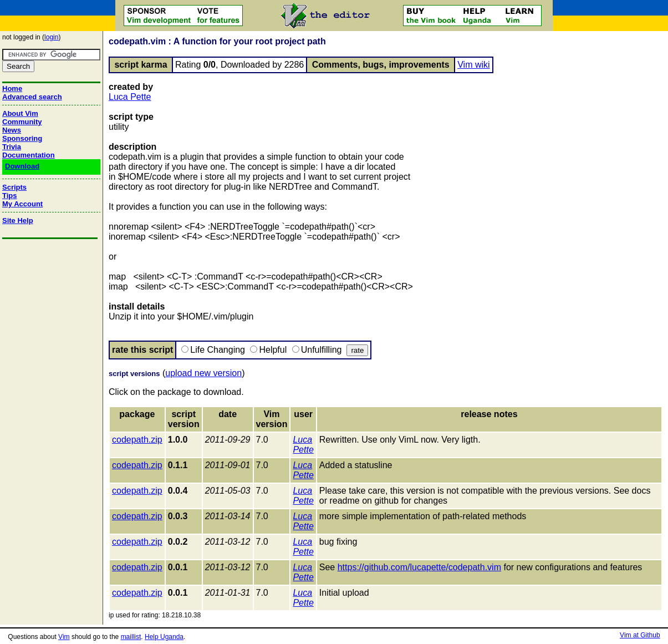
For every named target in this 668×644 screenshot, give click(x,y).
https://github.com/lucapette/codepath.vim (419, 567)
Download (22, 166)
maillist (131, 637)
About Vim (20, 113)
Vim (64, 637)
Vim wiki (473, 65)
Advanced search (32, 97)
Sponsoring (22, 138)
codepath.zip (137, 440)
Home (12, 88)
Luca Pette (130, 97)
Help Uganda (164, 637)
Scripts (14, 187)
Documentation (29, 155)
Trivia (12, 147)
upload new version (203, 373)
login (51, 37)
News (12, 130)
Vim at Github (640, 635)
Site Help (18, 220)
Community (22, 122)
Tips (10, 196)
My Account (22, 204)
